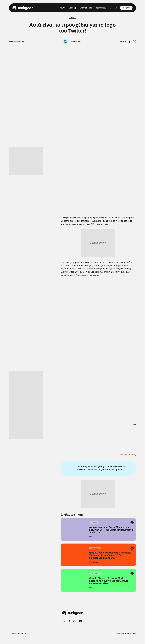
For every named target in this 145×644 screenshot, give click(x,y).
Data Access (72, 376)
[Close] (112, 268)
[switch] (101, 312)
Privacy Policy (85, 376)
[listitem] (72, 307)
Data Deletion (60, 376)
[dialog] (72, 322)
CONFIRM (56, 368)
